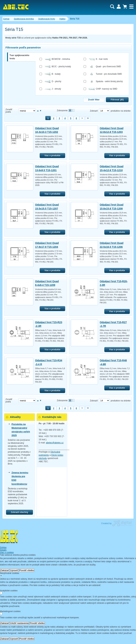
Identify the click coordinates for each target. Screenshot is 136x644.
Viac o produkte (52, 156)
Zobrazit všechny (19, 512)
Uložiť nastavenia (19, 623)
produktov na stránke (121, 111)
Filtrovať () (117, 100)
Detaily (3, 550)
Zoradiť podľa (9, 111)
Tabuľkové (73, 110)
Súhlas (3, 548)
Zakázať (5, 570)
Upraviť (14, 570)
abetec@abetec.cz (55, 443)
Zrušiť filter (94, 100)
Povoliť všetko (27, 570)
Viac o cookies (7, 552)
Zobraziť (94, 111)
